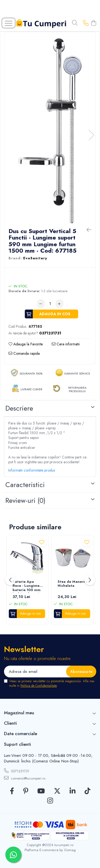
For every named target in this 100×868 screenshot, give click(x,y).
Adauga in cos (55, 314)
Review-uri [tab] (25, 500)
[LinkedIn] (73, 791)
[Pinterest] (26, 791)
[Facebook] (12, 791)
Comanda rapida (24, 353)
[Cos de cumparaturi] (94, 23)
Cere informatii (66, 344)
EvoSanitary (35, 258)
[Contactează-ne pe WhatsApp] (13, 855)
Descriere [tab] (19, 408)
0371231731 (17, 771)
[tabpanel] (50, 130)
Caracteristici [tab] (25, 485)
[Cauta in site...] (75, 23)
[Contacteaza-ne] (86, 23)
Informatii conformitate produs (32, 470)
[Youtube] (41, 791)
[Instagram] (50, 801)
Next (91, 135)
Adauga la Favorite (26, 344)
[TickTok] (87, 791)
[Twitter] (57, 791)
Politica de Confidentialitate (39, 686)
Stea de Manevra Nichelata (73, 584)
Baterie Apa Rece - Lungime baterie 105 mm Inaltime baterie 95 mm (27, 586)
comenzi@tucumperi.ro (25, 778)
